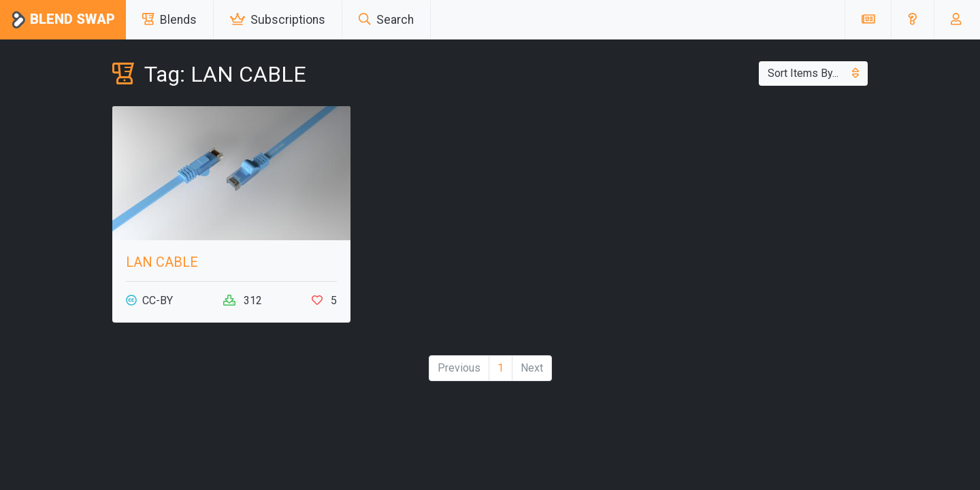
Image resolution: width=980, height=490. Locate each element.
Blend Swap (63, 20)
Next (532, 368)
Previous (459, 368)
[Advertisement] (749, 201)
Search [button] (386, 20)
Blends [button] (169, 20)
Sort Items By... (813, 73)
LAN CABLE (162, 262)
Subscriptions (278, 20)
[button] (912, 20)
